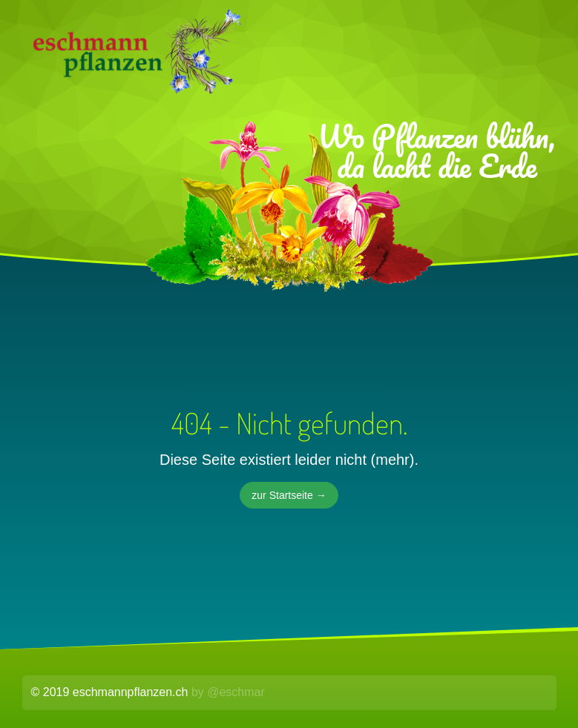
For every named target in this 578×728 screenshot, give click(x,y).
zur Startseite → (289, 495)
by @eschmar (228, 692)
